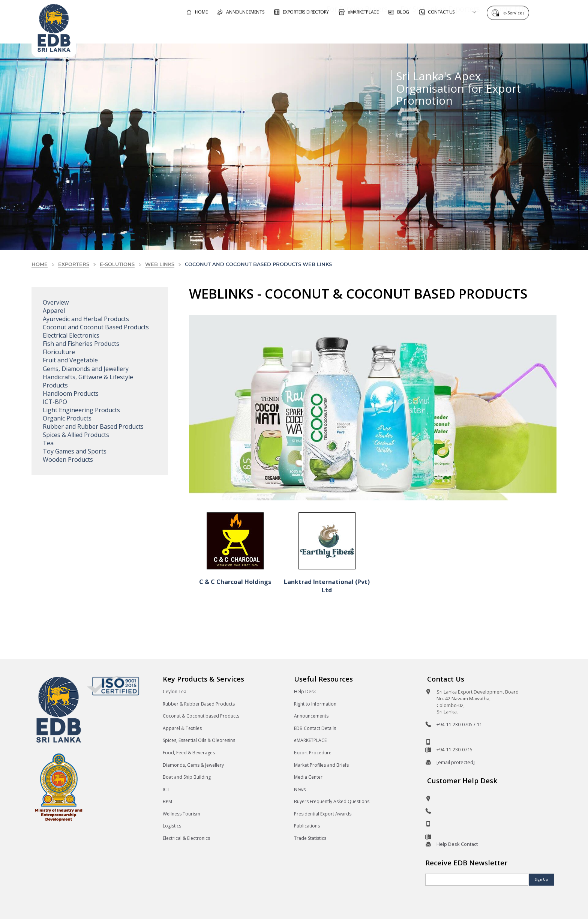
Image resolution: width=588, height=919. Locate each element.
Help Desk (305, 692)
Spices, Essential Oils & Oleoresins (199, 740)
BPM (167, 801)
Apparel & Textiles (182, 728)
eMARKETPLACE (310, 740)
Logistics (172, 826)
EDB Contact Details (315, 728)
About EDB (489, 31)
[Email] (477, 880)
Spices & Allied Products (76, 435)
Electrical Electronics (71, 335)
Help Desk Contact (457, 844)
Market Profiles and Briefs (321, 765)
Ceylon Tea (175, 692)
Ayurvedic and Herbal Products (86, 319)
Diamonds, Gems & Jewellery (193, 765)
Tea (48, 443)
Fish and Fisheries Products (81, 344)
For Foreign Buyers (336, 31)
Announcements (311, 716)
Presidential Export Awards (323, 814)
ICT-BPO (55, 402)
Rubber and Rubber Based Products (93, 426)
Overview (56, 302)
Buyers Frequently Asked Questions (332, 801)
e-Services (516, 12)
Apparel (54, 311)
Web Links (160, 265)
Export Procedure (313, 753)
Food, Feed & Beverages (189, 753)
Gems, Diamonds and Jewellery (86, 369)
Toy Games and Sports (75, 451)
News (300, 789)
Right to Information (315, 704)
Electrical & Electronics (186, 838)
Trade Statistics (310, 838)
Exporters (74, 265)
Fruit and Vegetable (70, 360)
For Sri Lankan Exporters (419, 31)
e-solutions (117, 265)
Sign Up (541, 879)
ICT (166, 789)
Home (40, 265)
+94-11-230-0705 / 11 (459, 724)
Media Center (308, 777)
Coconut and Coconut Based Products (96, 327)
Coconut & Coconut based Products (201, 716)
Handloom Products (71, 393)
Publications (307, 826)
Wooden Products (68, 459)
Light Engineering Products (81, 410)
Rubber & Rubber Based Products (199, 704)
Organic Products (67, 418)
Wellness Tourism (181, 814)
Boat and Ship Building (187, 777)
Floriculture (59, 352)
